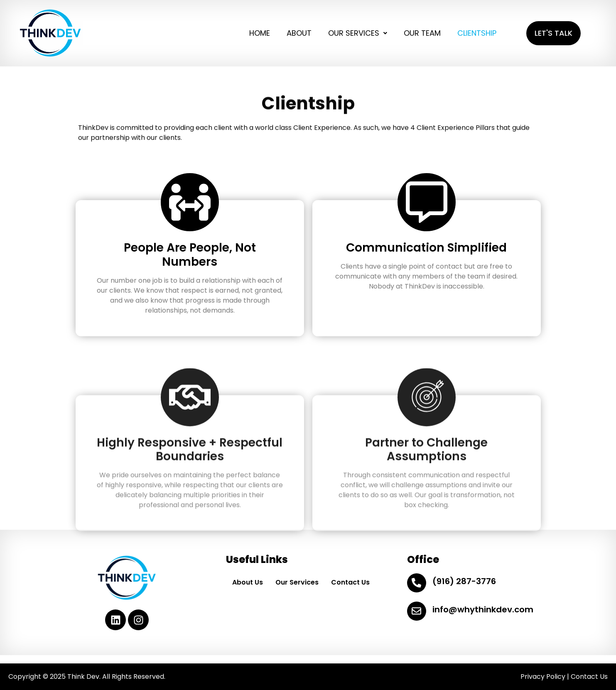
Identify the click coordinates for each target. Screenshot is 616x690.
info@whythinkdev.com (483, 609)
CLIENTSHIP (477, 33)
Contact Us (350, 582)
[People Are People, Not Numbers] (190, 202)
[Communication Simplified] (427, 202)
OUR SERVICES (358, 33)
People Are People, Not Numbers (190, 255)
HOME (260, 33)
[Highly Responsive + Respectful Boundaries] (190, 432)
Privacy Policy (543, 677)
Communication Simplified (426, 248)
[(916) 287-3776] (417, 583)
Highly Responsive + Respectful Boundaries (190, 484)
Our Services (297, 582)
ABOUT (299, 33)
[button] (358, 33)
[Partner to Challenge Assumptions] (427, 432)
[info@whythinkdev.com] (417, 611)
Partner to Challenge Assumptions (426, 484)
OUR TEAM (422, 33)
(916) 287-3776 (464, 581)
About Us (248, 582)
